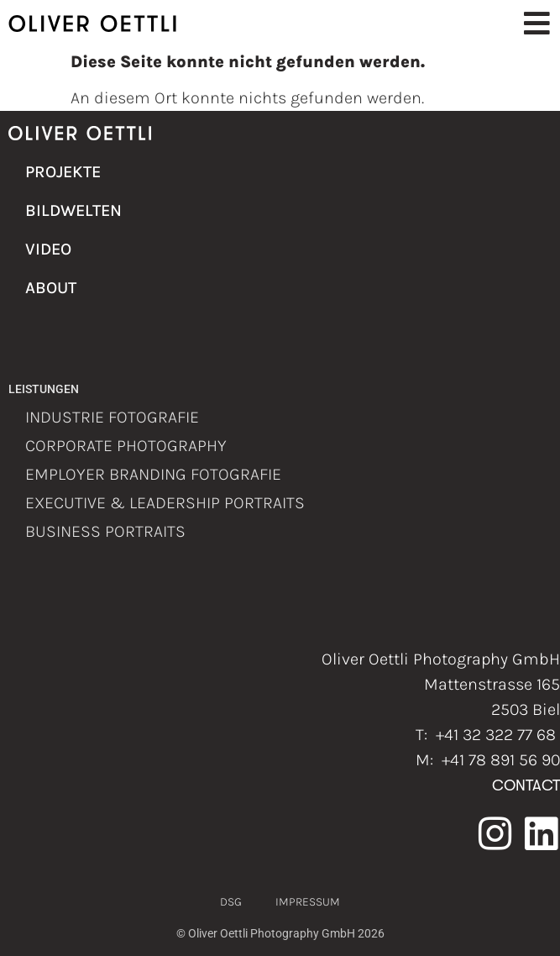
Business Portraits (105, 531)
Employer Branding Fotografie (153, 474)
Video (48, 249)
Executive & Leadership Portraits (165, 503)
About (51, 288)
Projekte (63, 172)
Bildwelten (71, 210)
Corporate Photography (126, 446)
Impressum (308, 902)
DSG (231, 902)
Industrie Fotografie (112, 417)
